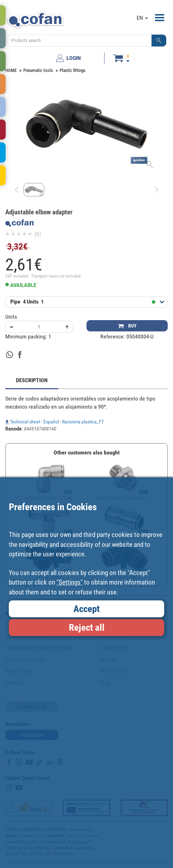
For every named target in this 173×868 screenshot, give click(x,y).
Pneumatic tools (38, 70)
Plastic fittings (73, 70)
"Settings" (70, 582)
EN (142, 18)
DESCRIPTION (32, 380)
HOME (11, 70)
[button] (159, 41)
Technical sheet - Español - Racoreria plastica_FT (55, 422)
